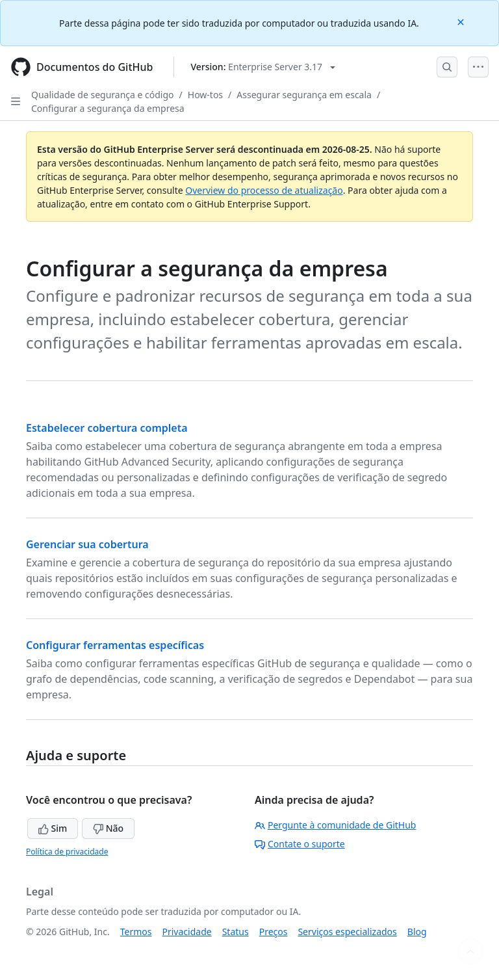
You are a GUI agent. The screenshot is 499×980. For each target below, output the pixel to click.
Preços (274, 932)
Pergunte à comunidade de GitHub (335, 825)
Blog (417, 932)
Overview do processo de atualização (264, 190)
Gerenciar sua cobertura (87, 544)
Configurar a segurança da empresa (108, 108)
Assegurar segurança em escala (304, 95)
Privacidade (187, 932)
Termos (136, 932)
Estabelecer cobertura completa (107, 428)
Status (236, 932)
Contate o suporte (300, 844)
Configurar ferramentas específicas (115, 645)
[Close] (462, 21)
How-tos (205, 95)
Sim (53, 828)
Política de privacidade (67, 852)
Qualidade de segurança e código (103, 95)
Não (108, 828)
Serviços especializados (347, 932)
